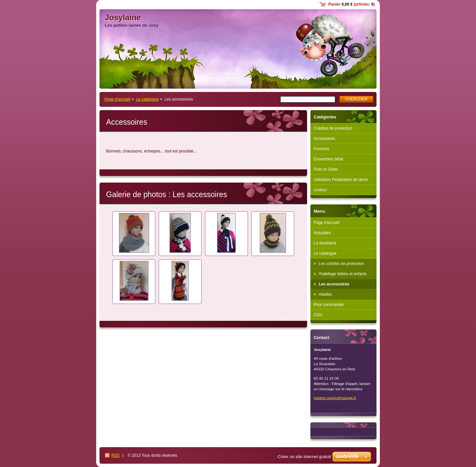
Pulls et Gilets (326, 169)
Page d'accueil (117, 99)
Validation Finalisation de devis (341, 180)
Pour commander (329, 305)
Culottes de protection (333, 128)
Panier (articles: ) (352, 4)
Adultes (325, 294)
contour (320, 190)
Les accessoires (334, 284)
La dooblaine (325, 243)
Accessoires (324, 139)
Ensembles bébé (328, 159)
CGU (318, 315)
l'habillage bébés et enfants (343, 274)
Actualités (322, 233)
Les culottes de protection (341, 264)
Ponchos (321, 149)
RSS (116, 455)
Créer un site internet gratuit (304, 457)
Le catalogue (147, 99)
